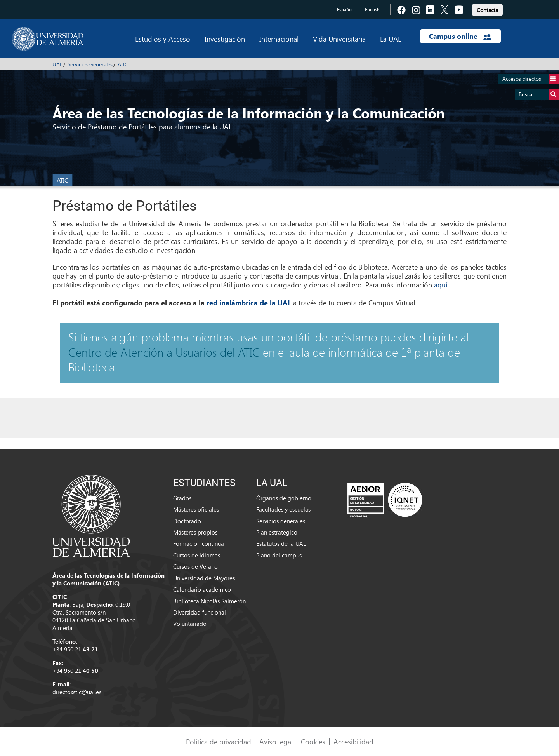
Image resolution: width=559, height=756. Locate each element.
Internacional (279, 39)
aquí (441, 285)
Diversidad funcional (200, 612)
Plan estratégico (277, 532)
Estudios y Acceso (163, 39)
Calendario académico (202, 589)
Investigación (225, 39)
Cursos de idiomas (197, 555)
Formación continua (199, 543)
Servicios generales (281, 521)
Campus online (460, 36)
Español (345, 10)
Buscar (539, 95)
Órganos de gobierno (284, 498)
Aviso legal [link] (276, 741)
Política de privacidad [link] (219, 741)
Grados (182, 498)
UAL (57, 64)
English (372, 10)
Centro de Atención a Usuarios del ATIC (164, 352)
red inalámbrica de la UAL (249, 303)
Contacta (487, 10)
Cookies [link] (313, 741)
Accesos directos (531, 79)
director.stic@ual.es (77, 692)
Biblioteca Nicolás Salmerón (209, 601)
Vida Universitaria (339, 39)
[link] (487, 9)
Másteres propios (195, 532)
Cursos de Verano (195, 566)
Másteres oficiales (196, 509)
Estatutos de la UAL (281, 543)
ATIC (123, 64)
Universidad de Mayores (204, 578)
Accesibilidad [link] (353, 741)
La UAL (391, 39)
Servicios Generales (90, 64)
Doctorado (187, 521)
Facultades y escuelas (283, 509)
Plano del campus (279, 555)
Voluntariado (190, 624)
